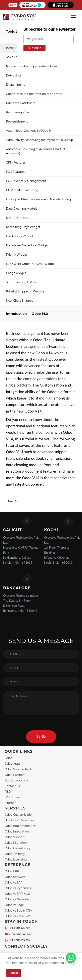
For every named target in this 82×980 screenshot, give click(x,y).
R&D (8, 792)
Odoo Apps (12, 764)
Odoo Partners (15, 775)
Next (13, 501)
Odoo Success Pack (18, 769)
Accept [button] (13, 973)
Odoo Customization (19, 815)
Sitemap (11, 803)
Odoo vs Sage (14, 905)
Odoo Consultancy (18, 848)
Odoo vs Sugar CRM (19, 911)
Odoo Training (15, 854)
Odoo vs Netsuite (17, 899)
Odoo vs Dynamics (18, 888)
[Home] (19, 20)
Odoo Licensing (16, 860)
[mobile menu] (73, 16)
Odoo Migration (16, 843)
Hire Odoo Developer (19, 820)
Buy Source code (16, 780)
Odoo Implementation (20, 826)
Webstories (12, 797)
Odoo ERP (12, 871)
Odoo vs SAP (14, 883)
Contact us (12, 786)
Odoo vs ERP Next (17, 894)
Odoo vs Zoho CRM (18, 916)
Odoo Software (15, 877)
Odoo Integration (17, 831)
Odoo (9, 758)
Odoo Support (15, 837)
